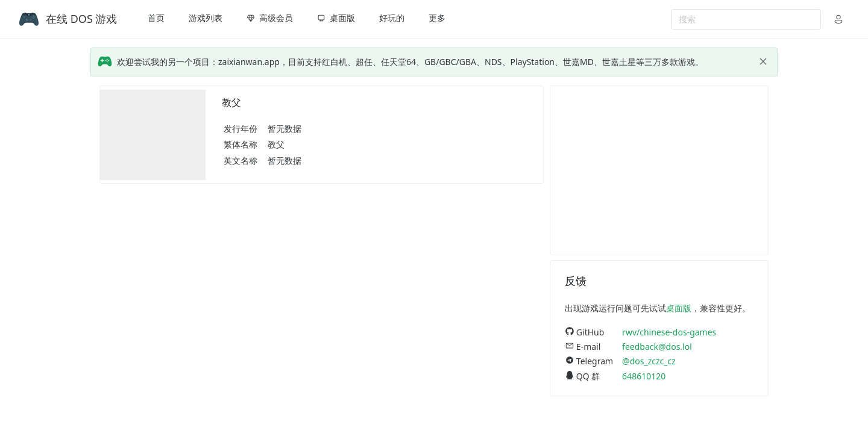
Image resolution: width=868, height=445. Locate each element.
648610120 (644, 376)
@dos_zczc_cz (649, 361)
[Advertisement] (659, 170)
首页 (156, 18)
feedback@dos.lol (657, 347)
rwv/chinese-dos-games (669, 332)
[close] (763, 61)
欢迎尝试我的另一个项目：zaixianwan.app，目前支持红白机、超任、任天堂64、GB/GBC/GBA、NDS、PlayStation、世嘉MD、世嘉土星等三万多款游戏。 (410, 62)
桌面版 (679, 308)
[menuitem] (156, 19)
